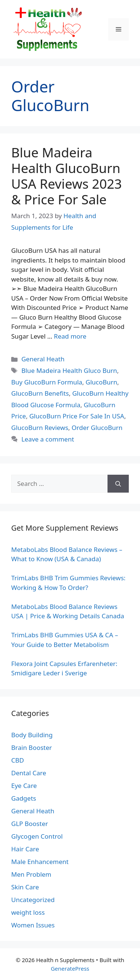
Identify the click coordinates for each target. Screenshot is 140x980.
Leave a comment (48, 439)
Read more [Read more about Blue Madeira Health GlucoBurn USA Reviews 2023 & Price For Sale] (70, 336)
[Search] (118, 484)
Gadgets (24, 798)
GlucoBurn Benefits (40, 393)
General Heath (43, 359)
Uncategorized (33, 900)
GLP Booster (30, 824)
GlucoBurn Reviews (40, 428)
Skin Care (25, 887)
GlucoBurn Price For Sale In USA (77, 416)
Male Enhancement (40, 862)
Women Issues (33, 925)
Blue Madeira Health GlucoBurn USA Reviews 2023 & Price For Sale (66, 176)
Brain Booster (32, 747)
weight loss (28, 912)
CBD (18, 760)
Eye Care (24, 786)
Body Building (32, 735)
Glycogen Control (37, 836)
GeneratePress (70, 968)
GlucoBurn (101, 382)
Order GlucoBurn (97, 428)
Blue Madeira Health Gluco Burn (69, 370)
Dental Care (29, 773)
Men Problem (31, 874)
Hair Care (25, 849)
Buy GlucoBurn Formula (47, 382)
